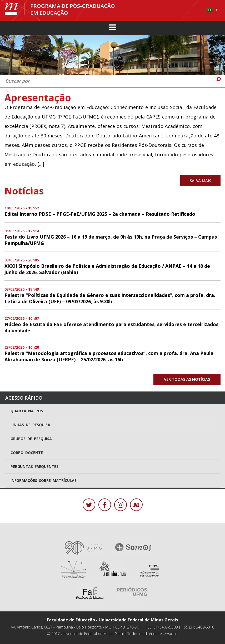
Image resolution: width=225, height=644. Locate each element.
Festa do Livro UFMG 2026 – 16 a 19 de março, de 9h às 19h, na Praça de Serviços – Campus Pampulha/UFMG (111, 240)
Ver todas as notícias (187, 379)
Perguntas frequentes (34, 467)
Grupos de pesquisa (31, 439)
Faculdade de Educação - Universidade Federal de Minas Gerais (112, 620)
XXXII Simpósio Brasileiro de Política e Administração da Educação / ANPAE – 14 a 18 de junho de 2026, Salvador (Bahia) (107, 269)
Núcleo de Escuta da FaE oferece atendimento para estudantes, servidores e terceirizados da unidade (111, 327)
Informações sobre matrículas (44, 480)
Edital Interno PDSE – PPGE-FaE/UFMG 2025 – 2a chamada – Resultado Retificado (100, 214)
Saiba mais (200, 181)
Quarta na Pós (27, 411)
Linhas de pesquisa (30, 425)
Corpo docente (27, 453)
